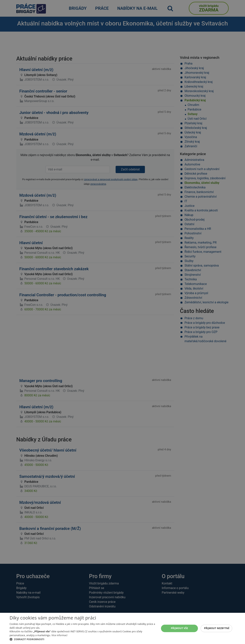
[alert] (122, 322)
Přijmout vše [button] (179, 628)
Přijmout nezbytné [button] (217, 628)
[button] (82, 639)
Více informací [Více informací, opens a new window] (59, 635)
